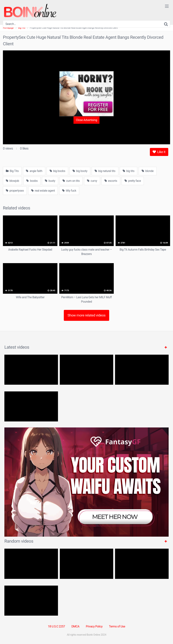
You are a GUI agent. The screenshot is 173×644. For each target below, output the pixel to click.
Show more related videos (86, 315)
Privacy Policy (94, 626)
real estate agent (43, 191)
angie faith (34, 171)
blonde (148, 171)
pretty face (133, 181)
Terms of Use (117, 626)
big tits (129, 171)
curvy (92, 181)
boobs (32, 181)
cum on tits (71, 181)
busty (50, 181)
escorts (111, 181)
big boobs (57, 171)
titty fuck (69, 191)
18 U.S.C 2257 (56, 626)
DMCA (75, 626)
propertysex (15, 191)
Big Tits (12, 171)
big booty (80, 171)
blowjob (12, 181)
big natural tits (105, 171)
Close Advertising (86, 120)
